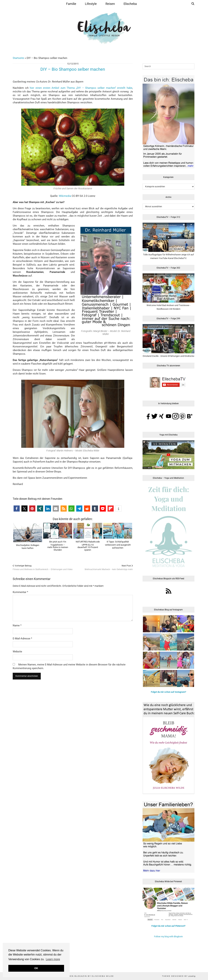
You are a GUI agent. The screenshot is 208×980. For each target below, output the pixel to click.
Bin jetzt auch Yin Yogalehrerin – (58, 546)
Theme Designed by (179, 976)
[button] (17, 508)
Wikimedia (65, 196)
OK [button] (36, 968)
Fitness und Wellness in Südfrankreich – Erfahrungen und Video (43, 568)
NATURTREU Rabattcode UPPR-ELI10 (88, 546)
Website (17, 652)
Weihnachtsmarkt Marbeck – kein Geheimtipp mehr (109, 568)
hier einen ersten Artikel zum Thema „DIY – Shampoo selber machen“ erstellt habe (81, 88)
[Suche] (193, 4)
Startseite (18, 58)
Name (17, 625)
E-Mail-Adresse (22, 639)
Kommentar (20, 592)
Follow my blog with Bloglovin (168, 936)
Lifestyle (91, 4)
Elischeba (130, 4)
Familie (71, 4)
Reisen (110, 4)
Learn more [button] (53, 959)
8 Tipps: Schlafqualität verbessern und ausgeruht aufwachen (118, 545)
